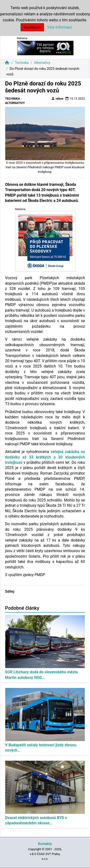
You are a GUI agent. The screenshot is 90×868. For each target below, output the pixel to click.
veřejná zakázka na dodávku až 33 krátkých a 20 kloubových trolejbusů (45, 457)
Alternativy (42, 63)
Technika (22, 63)
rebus (57, 98)
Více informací (60, 27)
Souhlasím (32, 27)
